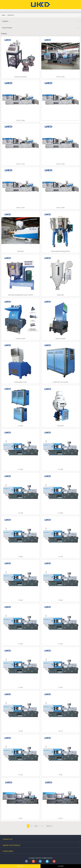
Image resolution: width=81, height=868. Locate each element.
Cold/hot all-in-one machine (60, 382)
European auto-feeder (21, 77)
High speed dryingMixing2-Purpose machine (21, 295)
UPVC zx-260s (60, 208)
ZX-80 (21, 818)
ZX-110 (60, 818)
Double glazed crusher (20, 382)
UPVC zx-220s (60, 77)
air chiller (20, 426)
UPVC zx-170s (21, 164)
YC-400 (21, 644)
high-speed (21, 251)
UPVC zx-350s (21, 120)
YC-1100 (21, 513)
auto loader (60, 426)
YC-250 (60, 688)
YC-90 (60, 775)
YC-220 (21, 731)
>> (42, 826)
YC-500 (60, 600)
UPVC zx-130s (60, 164)
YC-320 (60, 644)
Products (11, 15)
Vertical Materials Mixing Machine (60, 251)
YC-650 (21, 600)
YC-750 (60, 557)
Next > (37, 826)
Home (3, 15)
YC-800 (21, 557)
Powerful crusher (20, 339)
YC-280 (21, 688)
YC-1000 (60, 513)
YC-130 (21, 775)
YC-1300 (60, 469)
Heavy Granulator (60, 339)
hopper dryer (60, 295)
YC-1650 (21, 469)
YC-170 (60, 731)
